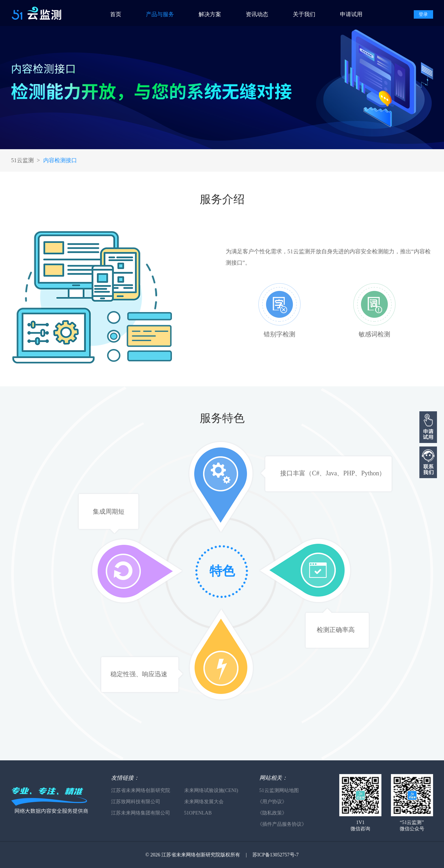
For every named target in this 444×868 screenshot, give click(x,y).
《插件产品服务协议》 (282, 824)
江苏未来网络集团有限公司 (141, 813)
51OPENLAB (198, 813)
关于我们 (304, 14)
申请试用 (351, 14)
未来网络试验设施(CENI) (211, 790)
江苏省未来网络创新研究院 (141, 790)
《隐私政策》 (272, 813)
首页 (116, 14)
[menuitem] (122, 13)
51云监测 (22, 160)
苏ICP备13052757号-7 (275, 855)
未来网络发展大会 (204, 802)
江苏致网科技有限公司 (136, 802)
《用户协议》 (272, 802)
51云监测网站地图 (279, 790)
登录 (423, 14)
